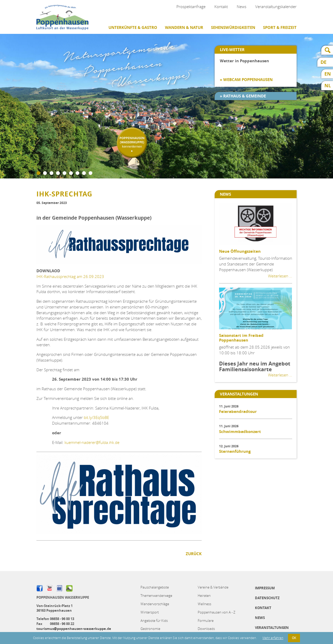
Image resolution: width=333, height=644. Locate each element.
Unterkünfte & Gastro (133, 27)
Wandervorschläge (155, 604)
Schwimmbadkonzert (240, 432)
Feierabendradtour (238, 411)
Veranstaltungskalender (276, 7)
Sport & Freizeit (280, 27)
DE (324, 62)
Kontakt (221, 7)
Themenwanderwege (156, 596)
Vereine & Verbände (213, 587)
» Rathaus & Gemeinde (243, 96)
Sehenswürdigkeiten (233, 27)
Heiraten (204, 596)
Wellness (204, 604)
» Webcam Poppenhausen (246, 80)
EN (328, 74)
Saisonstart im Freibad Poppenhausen (241, 338)
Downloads (206, 629)
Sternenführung (235, 451)
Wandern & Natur (184, 27)
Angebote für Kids (154, 621)
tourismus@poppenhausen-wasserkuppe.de (74, 629)
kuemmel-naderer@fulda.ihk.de (92, 442)
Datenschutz (267, 598)
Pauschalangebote (155, 587)
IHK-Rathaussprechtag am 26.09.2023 (70, 276)
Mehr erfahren (273, 638)
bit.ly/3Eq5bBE (96, 417)
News (242, 7)
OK (294, 638)
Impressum (265, 588)
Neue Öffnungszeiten (240, 251)
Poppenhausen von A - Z (216, 612)
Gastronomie (150, 629)
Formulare (206, 621)
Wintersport (150, 612)
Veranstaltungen (272, 628)
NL (328, 86)
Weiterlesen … (280, 276)
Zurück (194, 554)
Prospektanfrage (191, 7)
